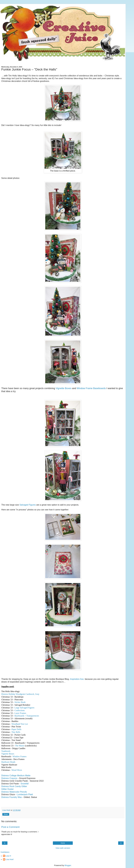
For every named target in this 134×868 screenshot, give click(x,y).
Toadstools (6, 751)
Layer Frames (20, 713)
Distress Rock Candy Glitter (14, 786)
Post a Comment (10, 827)
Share (6, 814)
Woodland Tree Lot (20, 724)
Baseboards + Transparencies (27, 716)
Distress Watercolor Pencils (14, 792)
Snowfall (25, 784)
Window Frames (20, 756)
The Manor (20, 746)
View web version (63, 848)
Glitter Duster (7, 789)
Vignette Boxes (64, 388)
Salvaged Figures (28, 505)
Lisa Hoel (10, 859)
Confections (20, 710)
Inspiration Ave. (77, 679)
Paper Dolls (16, 729)
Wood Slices (17, 770)
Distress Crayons (9, 778)
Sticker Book (20, 702)
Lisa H (8, 856)
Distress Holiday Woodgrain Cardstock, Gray (20, 694)
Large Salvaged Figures (24, 708)
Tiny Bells (16, 732)
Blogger (68, 865)
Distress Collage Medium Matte (16, 776)
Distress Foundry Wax (12, 797)
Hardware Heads (8, 762)
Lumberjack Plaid (25, 794)
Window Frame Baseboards (91, 388)
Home (63, 843)
